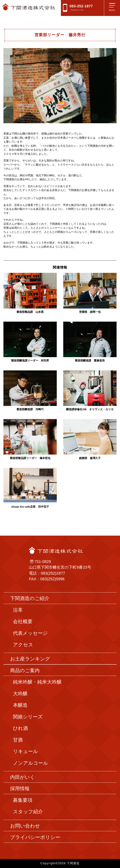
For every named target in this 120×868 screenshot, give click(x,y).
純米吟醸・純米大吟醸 (37, 682)
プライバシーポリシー (35, 837)
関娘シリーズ (28, 717)
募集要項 (23, 800)
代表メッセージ (30, 633)
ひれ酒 (20, 728)
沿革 (18, 610)
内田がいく (23, 777)
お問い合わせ (25, 826)
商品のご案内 (25, 671)
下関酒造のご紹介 (30, 598)
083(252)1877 (53, 573)
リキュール (25, 751)
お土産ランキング (30, 659)
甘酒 (18, 740)
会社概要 (23, 622)
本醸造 (20, 705)
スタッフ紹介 (28, 812)
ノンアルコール (31, 763)
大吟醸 (20, 694)
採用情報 (20, 789)
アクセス (23, 645)
